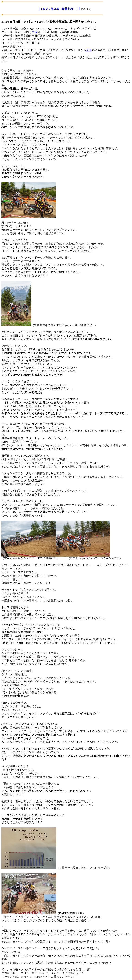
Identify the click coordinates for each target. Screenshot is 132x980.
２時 (34, 32)
